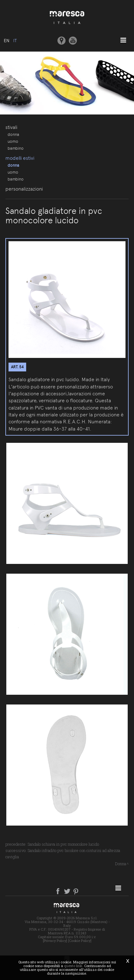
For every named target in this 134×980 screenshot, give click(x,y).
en (7, 41)
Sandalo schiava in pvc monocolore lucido (63, 844)
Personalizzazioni (24, 189)
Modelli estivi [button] (20, 158)
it (15, 41)
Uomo (13, 141)
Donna (13, 134)
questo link (73, 966)
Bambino (16, 148)
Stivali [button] (11, 127)
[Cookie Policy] (80, 941)
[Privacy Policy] (55, 941)
